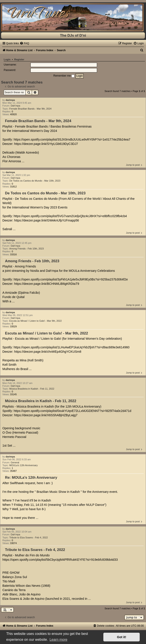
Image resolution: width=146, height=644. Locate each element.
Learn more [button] (59, 640)
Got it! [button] (122, 637)
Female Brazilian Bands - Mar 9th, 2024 (30, 109)
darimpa (10, 100)
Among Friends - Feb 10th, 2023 (27, 249)
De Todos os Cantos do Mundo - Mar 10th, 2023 (35, 181)
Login (7, 59)
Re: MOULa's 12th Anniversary (31, 477)
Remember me (64, 76)
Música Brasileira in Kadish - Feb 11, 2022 (32, 389)
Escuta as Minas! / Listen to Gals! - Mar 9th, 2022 (36, 321)
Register (19, 59)
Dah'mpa (15, 106)
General (15, 462)
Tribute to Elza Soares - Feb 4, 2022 (29, 537)
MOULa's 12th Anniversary (24, 465)
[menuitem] (24, 43)
